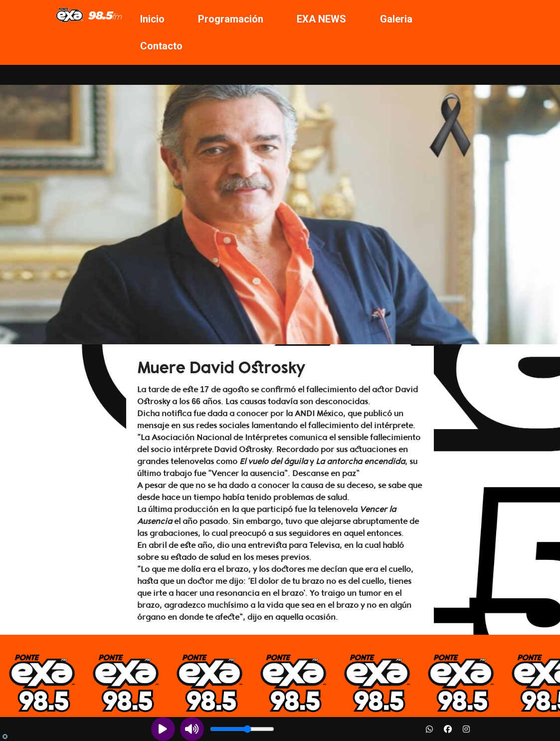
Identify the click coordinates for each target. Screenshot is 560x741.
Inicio (152, 19)
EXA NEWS (321, 19)
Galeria (396, 19)
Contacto (161, 46)
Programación (231, 19)
